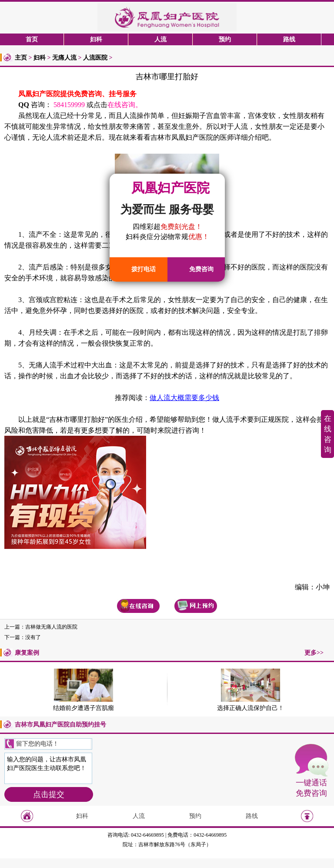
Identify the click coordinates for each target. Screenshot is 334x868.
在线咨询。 (125, 105)
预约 (225, 39)
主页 (21, 58)
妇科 (96, 39)
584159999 (69, 105)
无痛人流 (64, 58)
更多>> (314, 653)
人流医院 (95, 58)
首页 (32, 39)
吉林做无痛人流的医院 (51, 627)
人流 (160, 39)
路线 (289, 39)
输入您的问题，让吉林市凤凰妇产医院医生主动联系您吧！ (48, 768)
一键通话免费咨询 (311, 788)
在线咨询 (328, 434)
